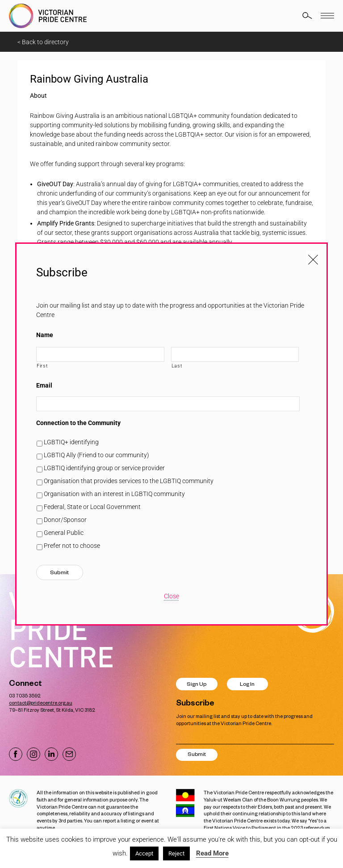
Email (44, 385)
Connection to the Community (78, 423)
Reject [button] (176, 853)
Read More (212, 853)
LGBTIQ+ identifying (71, 442)
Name (45, 335)
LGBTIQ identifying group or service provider (104, 468)
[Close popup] (313, 257)
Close (171, 596)
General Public (64, 533)
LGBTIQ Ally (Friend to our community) (96, 455)
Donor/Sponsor (65, 520)
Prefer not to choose (72, 546)
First (42, 366)
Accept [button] (144, 853)
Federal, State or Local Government (92, 507)
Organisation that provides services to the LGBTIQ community (129, 481)
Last (177, 366)
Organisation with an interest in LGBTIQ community (114, 494)
